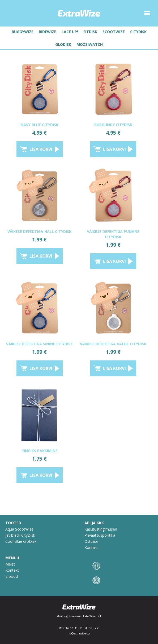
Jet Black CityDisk (20, 535)
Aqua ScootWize (19, 529)
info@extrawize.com (79, 633)
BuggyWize (23, 32)
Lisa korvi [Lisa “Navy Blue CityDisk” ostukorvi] (41, 149)
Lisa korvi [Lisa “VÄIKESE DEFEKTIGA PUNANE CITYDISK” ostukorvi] (114, 261)
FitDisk (90, 32)
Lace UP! (70, 32)
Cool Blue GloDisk (21, 541)
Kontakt (91, 547)
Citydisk (138, 32)
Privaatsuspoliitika (100, 535)
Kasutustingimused (101, 529)
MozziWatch (90, 44)
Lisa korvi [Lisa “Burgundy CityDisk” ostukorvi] (114, 149)
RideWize (48, 32)
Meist (10, 564)
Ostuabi (91, 541)
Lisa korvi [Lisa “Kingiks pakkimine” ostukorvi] (41, 475)
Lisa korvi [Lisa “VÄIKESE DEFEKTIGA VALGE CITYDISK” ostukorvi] (114, 368)
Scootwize (114, 32)
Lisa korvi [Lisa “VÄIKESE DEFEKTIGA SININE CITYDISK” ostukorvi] (41, 368)
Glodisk (63, 44)
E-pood (12, 576)
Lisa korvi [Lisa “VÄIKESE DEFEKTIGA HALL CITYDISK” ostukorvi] (41, 256)
